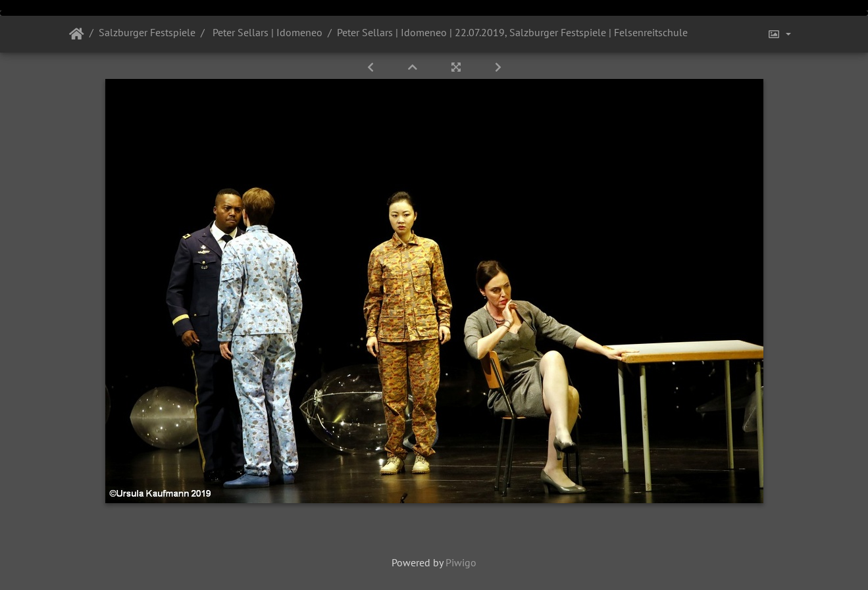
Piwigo (461, 562)
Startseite (77, 34)
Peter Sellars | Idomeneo (266, 32)
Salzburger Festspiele (147, 32)
